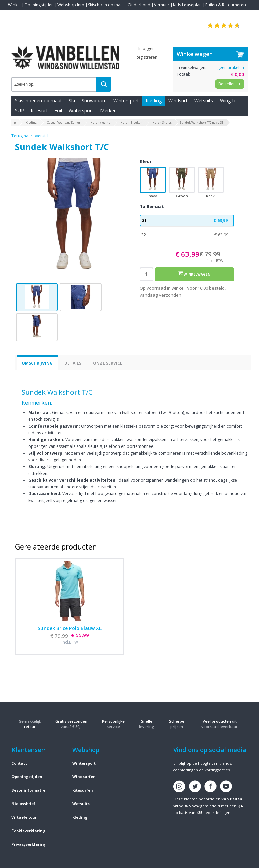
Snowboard (94, 100)
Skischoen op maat (106, 5)
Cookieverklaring (28, 831)
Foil (58, 111)
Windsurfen (84, 777)
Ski (72, 100)
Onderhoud (139, 5)
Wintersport (126, 100)
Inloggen (147, 48)
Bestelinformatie (28, 790)
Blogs (32, 15)
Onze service (108, 363)
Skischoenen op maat (38, 100)
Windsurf (178, 100)
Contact (16, 15)
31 (187, 221)
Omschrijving (37, 363)
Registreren (147, 57)
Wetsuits (204, 100)
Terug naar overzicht (31, 136)
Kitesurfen (83, 790)
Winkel (14, 5)
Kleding (154, 100)
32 (187, 235)
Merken (108, 111)
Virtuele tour (24, 817)
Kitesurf (39, 111)
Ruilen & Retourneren (226, 5)
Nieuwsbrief (23, 804)
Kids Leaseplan (187, 5)
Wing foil (229, 100)
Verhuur (162, 5)
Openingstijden (39, 5)
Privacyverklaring (29, 844)
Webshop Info (71, 5)
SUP (19, 111)
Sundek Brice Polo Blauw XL (70, 628)
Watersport (81, 111)
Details (73, 363)
